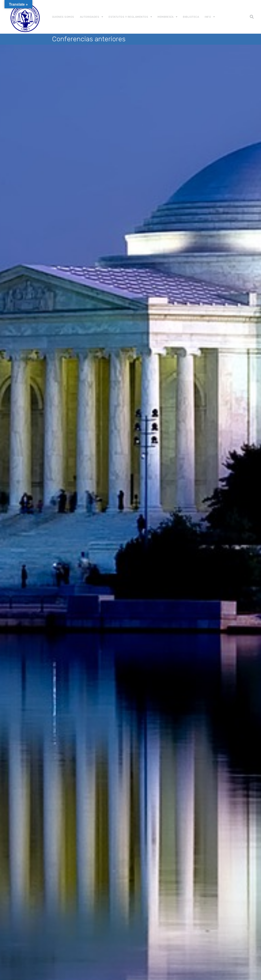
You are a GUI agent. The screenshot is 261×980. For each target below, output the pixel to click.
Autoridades (90, 17)
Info (208, 17)
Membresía (166, 17)
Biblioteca (191, 17)
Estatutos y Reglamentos (128, 17)
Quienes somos (63, 17)
